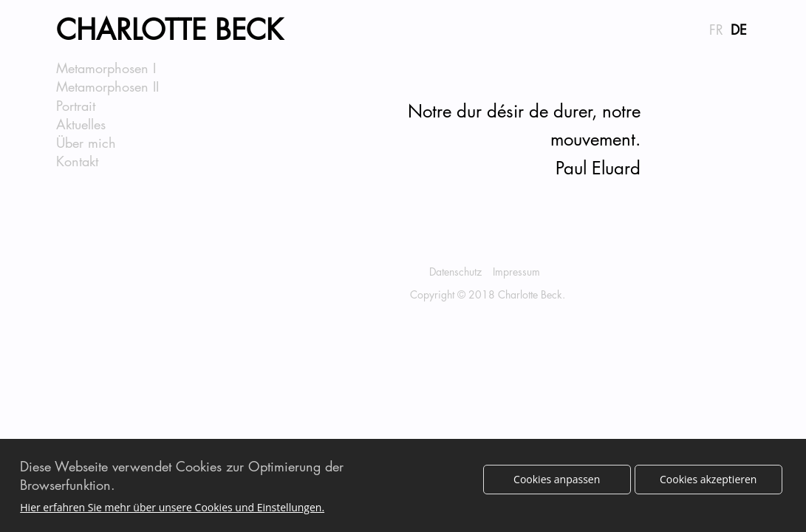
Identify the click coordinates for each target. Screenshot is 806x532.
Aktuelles (81, 124)
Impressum (516, 272)
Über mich (86, 143)
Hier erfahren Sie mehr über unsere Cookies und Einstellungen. (172, 512)
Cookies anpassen (557, 484)
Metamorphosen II (107, 86)
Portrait (76, 106)
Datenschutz (455, 272)
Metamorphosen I (106, 68)
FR (716, 30)
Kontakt (77, 161)
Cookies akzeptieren (708, 484)
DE (739, 30)
